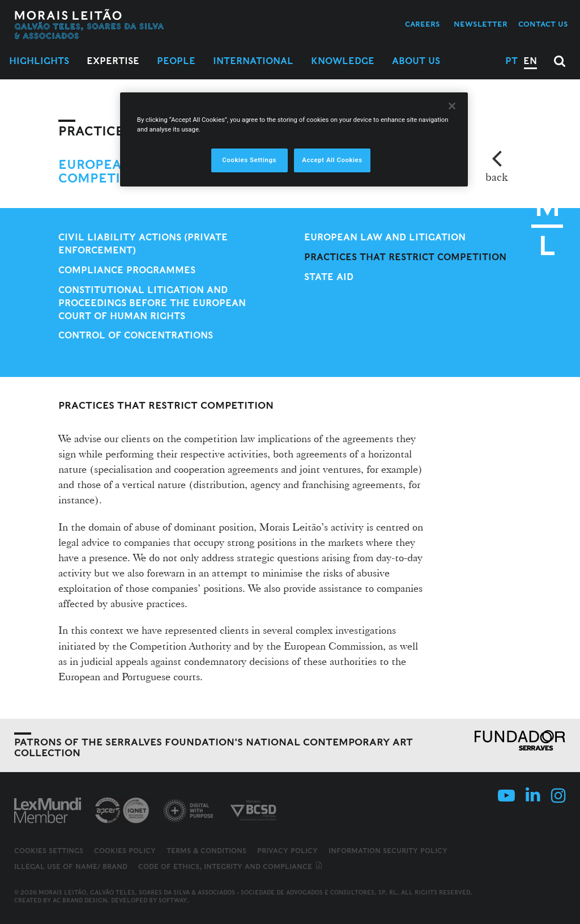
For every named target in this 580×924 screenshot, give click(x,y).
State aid (329, 277)
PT (511, 61)
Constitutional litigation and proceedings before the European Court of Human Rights (152, 303)
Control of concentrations (136, 335)
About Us (416, 61)
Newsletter (481, 24)
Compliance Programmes (127, 270)
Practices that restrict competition (405, 257)
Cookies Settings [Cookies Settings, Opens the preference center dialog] (249, 160)
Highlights (39, 61)
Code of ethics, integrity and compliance (231, 866)
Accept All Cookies (332, 160)
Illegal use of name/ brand (71, 866)
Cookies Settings (49, 851)
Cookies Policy (125, 851)
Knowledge (343, 61)
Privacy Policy (287, 851)
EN (530, 61)
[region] (294, 139)
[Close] (452, 106)
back (496, 177)
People (176, 61)
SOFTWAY (173, 900)
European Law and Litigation (385, 237)
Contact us (543, 24)
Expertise (113, 61)
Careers (423, 24)
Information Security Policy (388, 851)
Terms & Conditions (206, 851)
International (253, 61)
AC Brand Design (80, 900)
